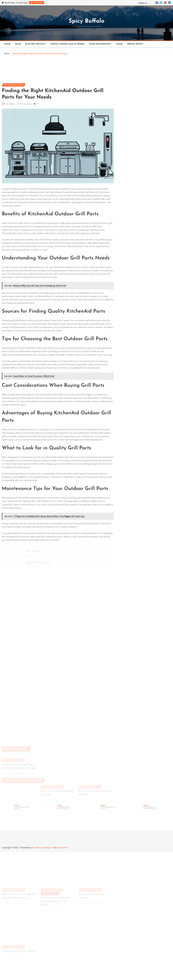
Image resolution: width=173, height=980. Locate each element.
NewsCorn (49, 848)
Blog (18, 44)
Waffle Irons (136, 44)
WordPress (37, 848)
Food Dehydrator (100, 44)
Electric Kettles (36, 44)
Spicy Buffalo (86, 21)
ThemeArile (62, 848)
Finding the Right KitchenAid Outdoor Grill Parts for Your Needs (40, 55)
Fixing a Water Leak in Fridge (68, 44)
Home (7, 44)
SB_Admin (11, 226)
